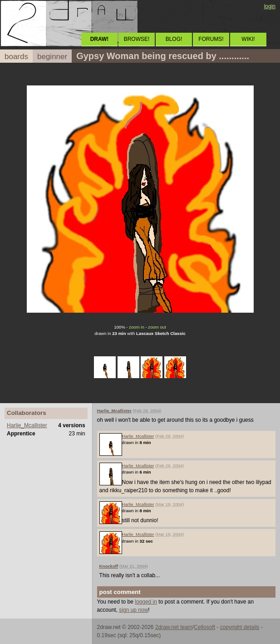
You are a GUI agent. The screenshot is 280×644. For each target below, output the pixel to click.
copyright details (240, 627)
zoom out (157, 327)
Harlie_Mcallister (27, 425)
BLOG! (174, 39)
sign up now (133, 610)
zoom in (137, 327)
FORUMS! (211, 39)
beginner (52, 57)
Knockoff (109, 566)
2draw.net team (174, 627)
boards (16, 57)
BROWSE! (137, 39)
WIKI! (248, 39)
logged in (146, 602)
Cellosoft (204, 627)
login (270, 6)
